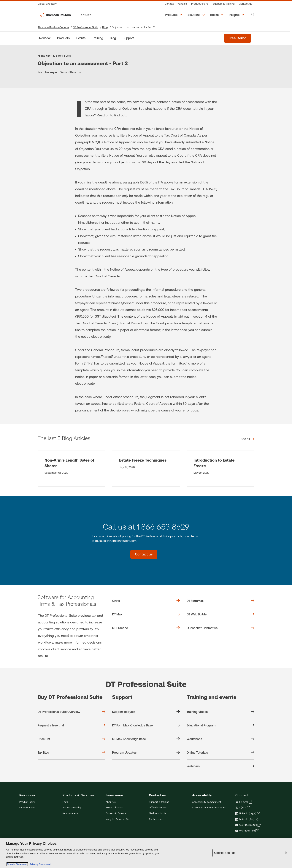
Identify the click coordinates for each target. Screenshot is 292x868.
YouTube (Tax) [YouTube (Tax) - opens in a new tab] (247, 831)
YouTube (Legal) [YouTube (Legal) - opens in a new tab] (248, 825)
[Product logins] (200, 4)
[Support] (128, 38)
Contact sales (157, 819)
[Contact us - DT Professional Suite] (144, 554)
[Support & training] (224, 4)
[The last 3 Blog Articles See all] (248, 439)
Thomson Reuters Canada (53, 27)
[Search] (253, 14)
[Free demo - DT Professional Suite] (238, 38)
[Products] (63, 38)
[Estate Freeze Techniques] (146, 469)
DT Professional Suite (86, 27)
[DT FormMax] (220, 601)
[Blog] (113, 38)
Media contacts (158, 813)
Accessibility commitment (207, 802)
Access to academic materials (209, 808)
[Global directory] (48, 4)
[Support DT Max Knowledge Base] (146, 739)
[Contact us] (246, 4)
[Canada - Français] (176, 4)
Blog (105, 27)
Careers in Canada (116, 813)
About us (111, 802)
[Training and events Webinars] (220, 766)
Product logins (27, 802)
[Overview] (44, 38)
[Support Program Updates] (146, 753)
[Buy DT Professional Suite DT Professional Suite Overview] (72, 712)
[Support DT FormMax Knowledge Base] (146, 726)
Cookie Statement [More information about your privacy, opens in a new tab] (17, 864)
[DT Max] (146, 614)
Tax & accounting (72, 808)
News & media (70, 813)
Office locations (158, 808)
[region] (146, 853)
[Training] (98, 38)
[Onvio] (146, 601)
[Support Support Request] (146, 712)
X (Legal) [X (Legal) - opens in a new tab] (244, 802)
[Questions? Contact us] (220, 628)
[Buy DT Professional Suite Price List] (72, 739)
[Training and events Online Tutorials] (220, 753)
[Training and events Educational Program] (220, 726)
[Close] (286, 853)
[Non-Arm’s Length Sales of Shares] (72, 469)
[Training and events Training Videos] (220, 712)
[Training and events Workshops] (220, 739)
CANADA (86, 15)
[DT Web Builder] (220, 614)
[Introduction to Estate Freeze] (220, 469)
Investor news (27, 808)
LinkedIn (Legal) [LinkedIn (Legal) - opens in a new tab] (248, 813)
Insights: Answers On (117, 819)
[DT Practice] (146, 628)
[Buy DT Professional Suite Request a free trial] (72, 726)
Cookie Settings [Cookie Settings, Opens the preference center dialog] (225, 853)
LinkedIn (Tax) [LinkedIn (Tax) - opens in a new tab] (247, 819)
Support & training (159, 802)
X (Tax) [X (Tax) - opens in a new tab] (243, 808)
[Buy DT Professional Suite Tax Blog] (72, 753)
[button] (174, 15)
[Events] (81, 38)
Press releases (114, 808)
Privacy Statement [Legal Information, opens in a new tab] (39, 864)
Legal (66, 802)
